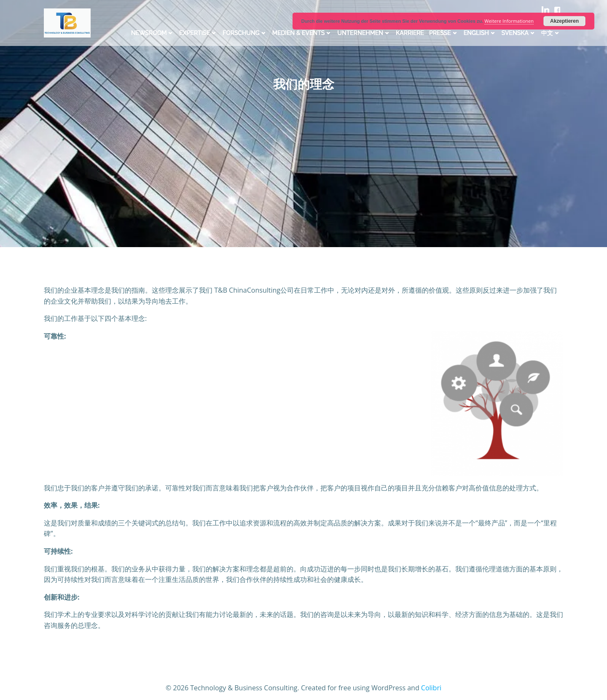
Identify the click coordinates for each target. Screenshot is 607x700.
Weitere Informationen (509, 21)
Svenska (519, 33)
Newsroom (153, 33)
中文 (551, 33)
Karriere (410, 33)
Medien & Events (302, 33)
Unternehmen (364, 33)
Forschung (245, 33)
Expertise (198, 33)
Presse (444, 33)
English (480, 33)
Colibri (431, 688)
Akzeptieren (564, 21)
